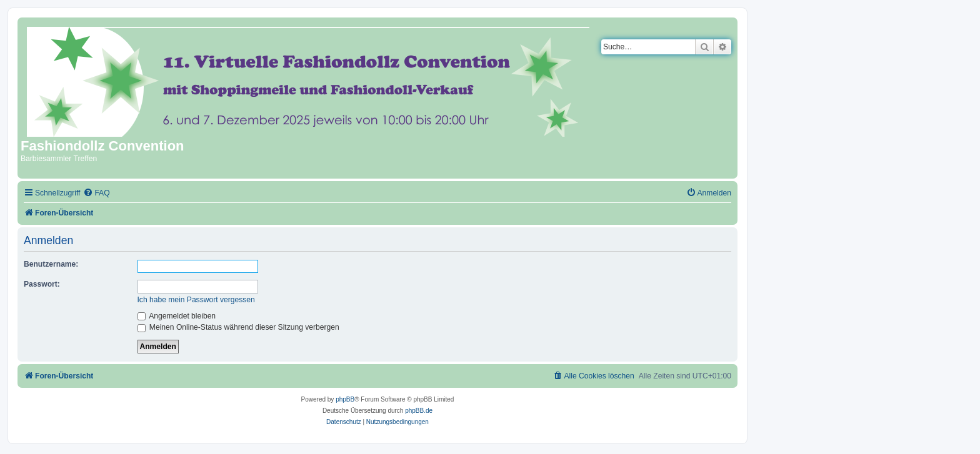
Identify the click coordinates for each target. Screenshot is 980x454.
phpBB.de (419, 411)
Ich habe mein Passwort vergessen (196, 300)
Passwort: (42, 284)
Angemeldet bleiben (177, 316)
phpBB (345, 399)
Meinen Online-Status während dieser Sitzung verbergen (238, 327)
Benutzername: (51, 264)
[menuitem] (96, 193)
